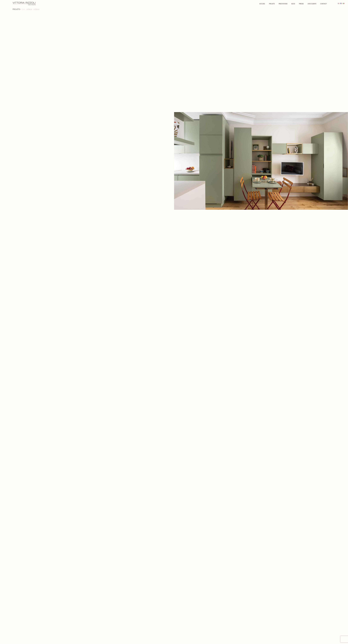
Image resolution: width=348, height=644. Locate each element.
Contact (322, 4)
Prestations (280, 4)
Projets (268, 4)
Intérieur (29, 9)
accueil (258, 4)
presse (299, 4)
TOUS (23, 9)
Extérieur (36, 9)
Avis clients (310, 4)
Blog (290, 4)
